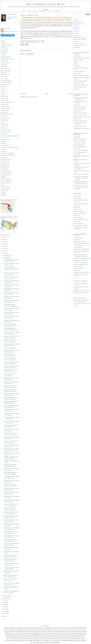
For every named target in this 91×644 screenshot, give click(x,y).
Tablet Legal (76, 215)
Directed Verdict (4, 75)
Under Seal (3, 191)
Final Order (3, 98)
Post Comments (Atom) (32, 97)
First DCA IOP (77, 105)
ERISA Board (77, 208)
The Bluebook (77, 270)
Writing (2, 195)
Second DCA (4, 167)
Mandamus (3, 128)
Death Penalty (4, 69)
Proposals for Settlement (6, 153)
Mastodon (46, 10)
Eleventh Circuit (4, 82)
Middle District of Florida (79, 38)
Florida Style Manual (78, 268)
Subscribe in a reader (5, 28)
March (5, 611)
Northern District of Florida (80, 40)
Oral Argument (4, 139)
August (6, 600)
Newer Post (23, 94)
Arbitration (3, 49)
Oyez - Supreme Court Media (80, 225)
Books (2, 55)
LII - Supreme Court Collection (81, 262)
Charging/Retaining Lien (6, 59)
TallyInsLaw (76, 62)
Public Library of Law (79, 266)
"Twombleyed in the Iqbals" (10, 348)
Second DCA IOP (78, 111)
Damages (3, 67)
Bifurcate (3, 53)
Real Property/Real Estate (6, 155)
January (6, 614)
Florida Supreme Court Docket (81, 45)
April (5, 609)
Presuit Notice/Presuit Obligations (8, 147)
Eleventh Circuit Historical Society (81, 291)
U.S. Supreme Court (78, 22)
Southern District (5, 171)
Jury (2, 122)
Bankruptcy (3, 51)
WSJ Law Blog (77, 206)
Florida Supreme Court (6, 102)
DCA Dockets (77, 47)
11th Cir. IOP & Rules (79, 145)
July (5, 602)
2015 (4, 240)
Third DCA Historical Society (80, 293)
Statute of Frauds (5, 179)
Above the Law (77, 221)
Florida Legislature (78, 247)
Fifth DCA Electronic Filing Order (81, 128)
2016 (4, 237)
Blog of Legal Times (78, 223)
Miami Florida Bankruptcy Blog (81, 75)
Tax (2, 185)
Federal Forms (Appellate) (80, 141)
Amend (2, 43)
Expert (2, 90)
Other (2, 141)
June (5, 604)
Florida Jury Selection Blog (80, 87)
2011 (4, 249)
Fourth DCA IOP (77, 119)
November (6, 257)
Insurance (3, 112)
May (5, 607)
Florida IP (76, 64)
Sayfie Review (77, 89)
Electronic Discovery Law (79, 212)
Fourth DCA (4, 106)
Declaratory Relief (5, 71)
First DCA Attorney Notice (80, 107)
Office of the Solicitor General (80, 264)
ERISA (2, 86)
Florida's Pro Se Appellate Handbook (82, 258)
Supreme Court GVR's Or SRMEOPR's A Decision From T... (11, 269)
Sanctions (3, 163)
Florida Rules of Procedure (80, 242)
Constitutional (4, 63)
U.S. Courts (76, 42)
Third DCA (3, 187)
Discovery (3, 79)
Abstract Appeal (77, 73)
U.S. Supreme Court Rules (80, 143)
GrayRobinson (4, 108)
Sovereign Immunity (5, 173)
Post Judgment (4, 145)
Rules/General (4, 161)
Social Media (4, 169)
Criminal (3, 65)
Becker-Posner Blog (78, 217)
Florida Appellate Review (79, 72)
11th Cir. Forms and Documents (81, 150)
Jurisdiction (3, 120)
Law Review (4, 124)
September (6, 598)
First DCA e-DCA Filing (79, 109)
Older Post (70, 94)
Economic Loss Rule (5, 81)
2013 (4, 244)
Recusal (2, 157)
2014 (4, 242)
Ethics (2, 88)
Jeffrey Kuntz (13, 15)
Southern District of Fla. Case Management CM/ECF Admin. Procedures (81, 187)
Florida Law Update (78, 60)
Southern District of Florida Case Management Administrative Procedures (81, 178)
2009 (4, 253)
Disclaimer (3, 77)
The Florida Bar (77, 56)
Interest (2, 116)
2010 (4, 251)
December (6, 255)
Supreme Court (4, 183)
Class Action (4, 61)
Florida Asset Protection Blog (80, 81)
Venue (2, 193)
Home (47, 94)
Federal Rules (77, 137)
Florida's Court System (79, 44)
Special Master (4, 175)
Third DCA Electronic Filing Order (82, 117)
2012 (4, 246)
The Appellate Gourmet (79, 83)
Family (2, 92)
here (25, 35)
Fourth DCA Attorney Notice (80, 121)
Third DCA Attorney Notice (80, 115)
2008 (4, 616)
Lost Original (4, 126)
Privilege (3, 149)
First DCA (3, 100)
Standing (3, 177)
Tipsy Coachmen (5, 189)
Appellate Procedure (5, 45)
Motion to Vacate (5, 132)
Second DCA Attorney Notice (80, 113)
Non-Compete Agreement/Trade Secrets (10, 136)
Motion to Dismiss (5, 130)
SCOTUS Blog (77, 196)
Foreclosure (3, 104)
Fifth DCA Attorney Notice (80, 126)
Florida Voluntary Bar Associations (82, 58)
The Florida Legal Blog (46, 4)
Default (2, 73)
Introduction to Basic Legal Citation (82, 272)
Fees (2, 94)
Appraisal (3, 47)
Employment (4, 84)
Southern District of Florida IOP (81, 174)
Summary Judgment (5, 181)
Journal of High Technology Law (81, 219)
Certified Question (5, 57)
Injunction (3, 110)
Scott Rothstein (4, 165)
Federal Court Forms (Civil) (80, 139)
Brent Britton (77, 66)
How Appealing (77, 198)
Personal (3, 143)
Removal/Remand (5, 159)
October (6, 595)
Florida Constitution (78, 238)
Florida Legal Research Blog (80, 260)
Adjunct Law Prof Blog (79, 214)
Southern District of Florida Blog (81, 85)
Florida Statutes (77, 240)
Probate (2, 151)
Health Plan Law (77, 210)
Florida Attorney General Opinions (81, 249)
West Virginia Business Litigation (81, 204)
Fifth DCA (3, 96)
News (2, 134)
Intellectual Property (5, 114)
